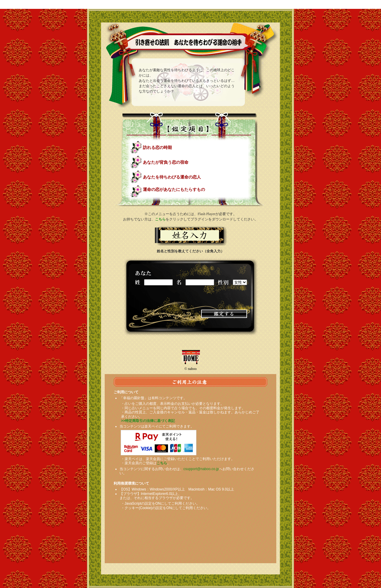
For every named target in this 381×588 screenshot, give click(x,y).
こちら (160, 219)
